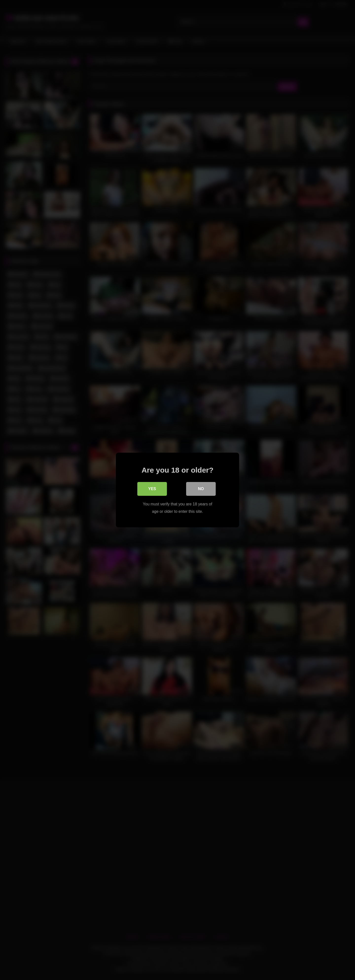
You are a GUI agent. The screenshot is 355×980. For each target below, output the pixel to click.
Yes (152, 489)
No (201, 489)
